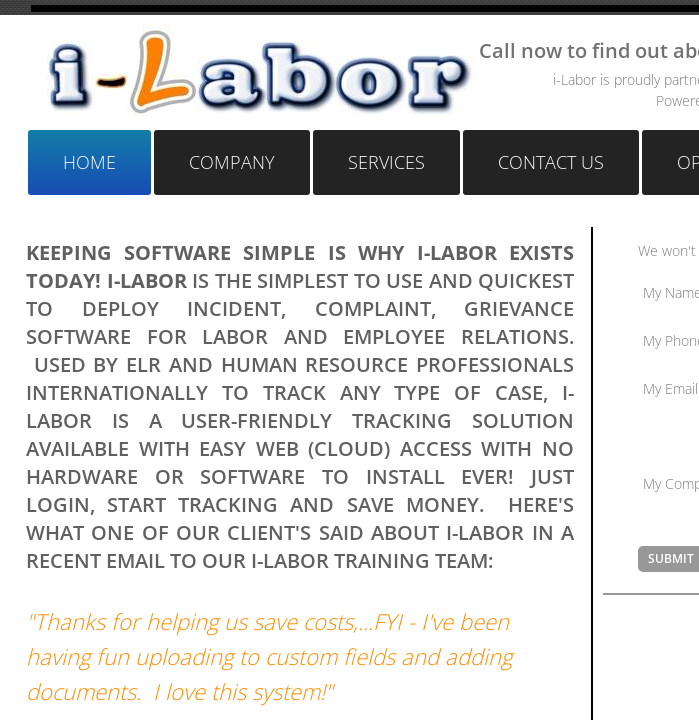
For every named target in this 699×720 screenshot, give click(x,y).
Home (89, 162)
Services (386, 162)
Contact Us (551, 162)
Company (232, 162)
